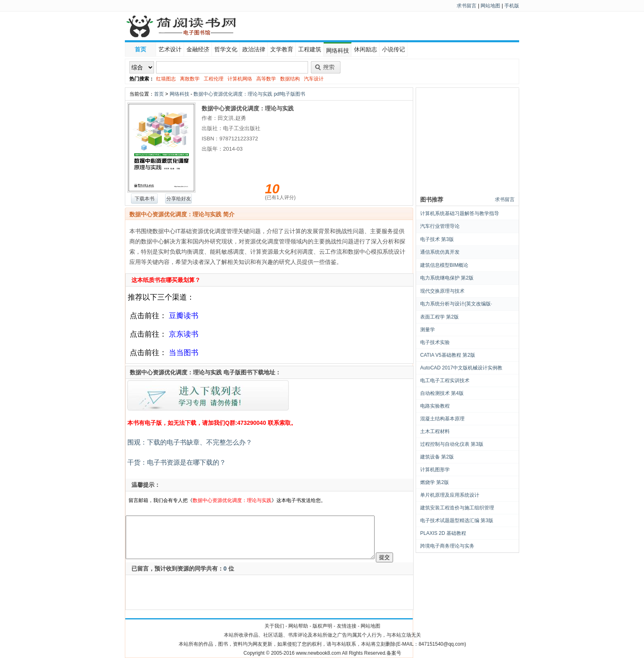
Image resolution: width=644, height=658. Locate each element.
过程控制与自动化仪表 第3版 (452, 444)
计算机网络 (240, 79)
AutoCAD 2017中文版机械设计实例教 (461, 368)
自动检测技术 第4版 (442, 393)
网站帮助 (298, 626)
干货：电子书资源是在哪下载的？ (176, 462)
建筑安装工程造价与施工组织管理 (457, 508)
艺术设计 (170, 49)
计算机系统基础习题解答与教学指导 (460, 213)
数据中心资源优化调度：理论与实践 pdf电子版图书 (249, 94)
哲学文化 (226, 49)
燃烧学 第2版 (435, 482)
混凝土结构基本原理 (442, 419)
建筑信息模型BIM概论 (444, 265)
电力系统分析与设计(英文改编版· (456, 304)
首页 (140, 49)
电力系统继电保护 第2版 (447, 278)
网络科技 (338, 50)
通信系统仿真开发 (440, 252)
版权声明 (322, 626)
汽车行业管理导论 (440, 226)
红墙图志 (166, 79)
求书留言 (467, 6)
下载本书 (145, 199)
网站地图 (490, 6)
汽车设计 (314, 79)
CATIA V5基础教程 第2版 (448, 355)
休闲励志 (366, 49)
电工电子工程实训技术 (445, 381)
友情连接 (347, 626)
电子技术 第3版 (437, 239)
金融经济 (198, 49)
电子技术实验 (435, 342)
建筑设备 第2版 (437, 457)
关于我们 (274, 626)
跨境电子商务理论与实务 (447, 546)
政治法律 (254, 49)
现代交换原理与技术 (442, 291)
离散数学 (190, 79)
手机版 (512, 6)
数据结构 (290, 79)
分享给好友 (179, 199)
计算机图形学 (435, 470)
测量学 (428, 330)
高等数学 (266, 79)
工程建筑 (310, 49)
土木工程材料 (435, 431)
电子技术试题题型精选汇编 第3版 (457, 520)
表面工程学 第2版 (439, 317)
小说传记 (393, 49)
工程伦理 (214, 79)
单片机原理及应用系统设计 (450, 495)
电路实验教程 (435, 406)
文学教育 (282, 49)
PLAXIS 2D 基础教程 (443, 533)
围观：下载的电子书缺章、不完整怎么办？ (189, 442)
